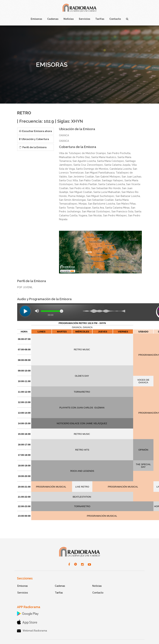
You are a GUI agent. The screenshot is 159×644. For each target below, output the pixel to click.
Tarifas (59, 593)
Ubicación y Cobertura (34, 139)
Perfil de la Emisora (33, 147)
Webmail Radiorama (32, 631)
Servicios (23, 593)
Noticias (97, 586)
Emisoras (23, 586)
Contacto (98, 593)
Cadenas (60, 586)
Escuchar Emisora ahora (35, 131)
